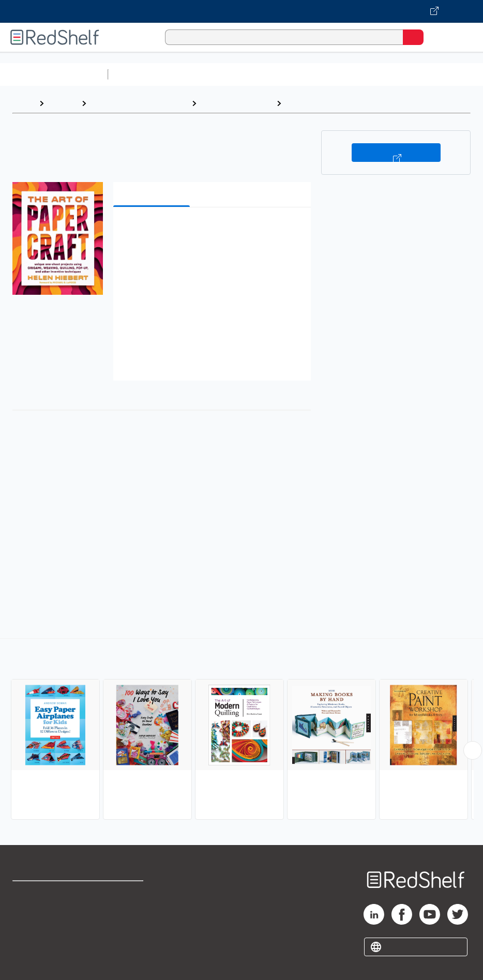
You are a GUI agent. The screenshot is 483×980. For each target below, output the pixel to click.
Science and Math (203, 74)
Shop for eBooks (43, 893)
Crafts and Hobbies (236, 103)
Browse (63, 103)
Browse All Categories (54, 74)
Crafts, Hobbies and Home (139, 103)
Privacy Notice (39, 939)
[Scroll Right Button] (473, 750)
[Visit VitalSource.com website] (241, 11)
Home (23, 103)
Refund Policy (125, 916)
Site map (28, 962)
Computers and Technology (295, 74)
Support (27, 916)
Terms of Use (124, 893)
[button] (211, 231)
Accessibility (123, 939)
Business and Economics (401, 74)
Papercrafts (310, 103)
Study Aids (140, 74)
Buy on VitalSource (396, 153)
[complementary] (241, 730)
